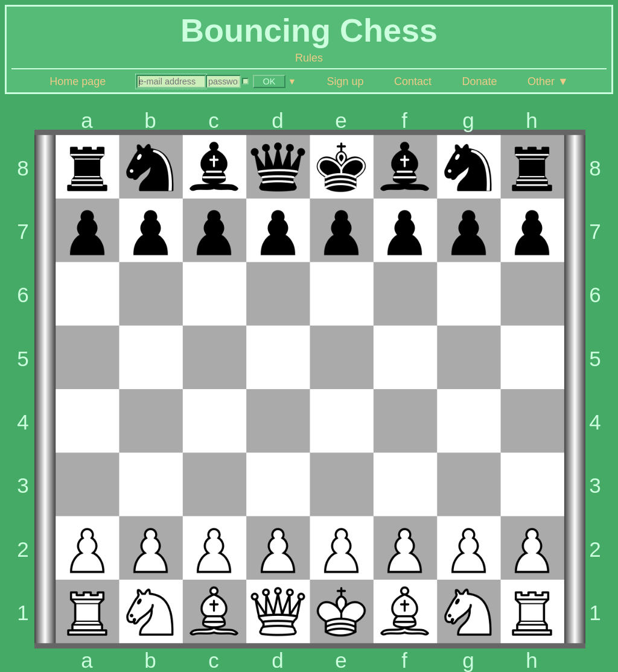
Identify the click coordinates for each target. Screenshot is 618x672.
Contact (413, 81)
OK (269, 81)
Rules (309, 58)
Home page (78, 81)
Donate (479, 81)
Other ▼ (548, 81)
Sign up (345, 81)
